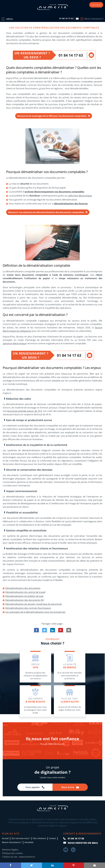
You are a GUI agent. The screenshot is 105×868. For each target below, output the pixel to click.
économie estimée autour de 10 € (25, 411)
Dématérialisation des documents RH (25, 600)
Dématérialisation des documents (23, 588)
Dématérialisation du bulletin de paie (24, 596)
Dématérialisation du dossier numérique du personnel (33, 604)
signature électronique (14, 343)
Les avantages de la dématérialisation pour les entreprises (35, 612)
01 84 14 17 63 (71, 55)
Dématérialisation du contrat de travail (25, 592)
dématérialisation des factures (71, 204)
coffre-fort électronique (80, 196)
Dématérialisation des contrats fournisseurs (28, 608)
